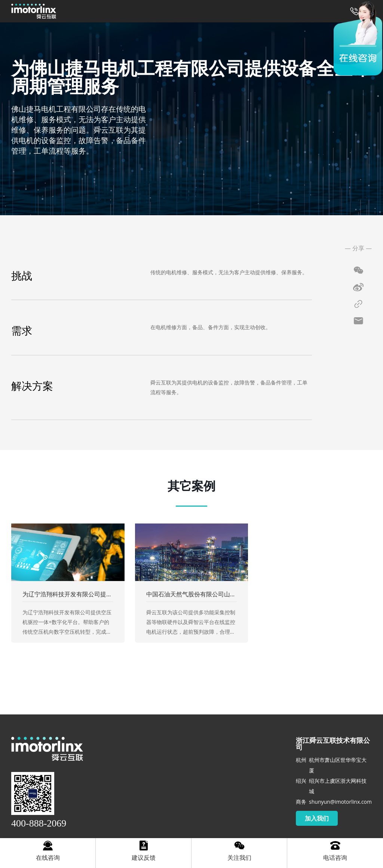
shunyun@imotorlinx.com (340, 802)
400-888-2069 (39, 823)
